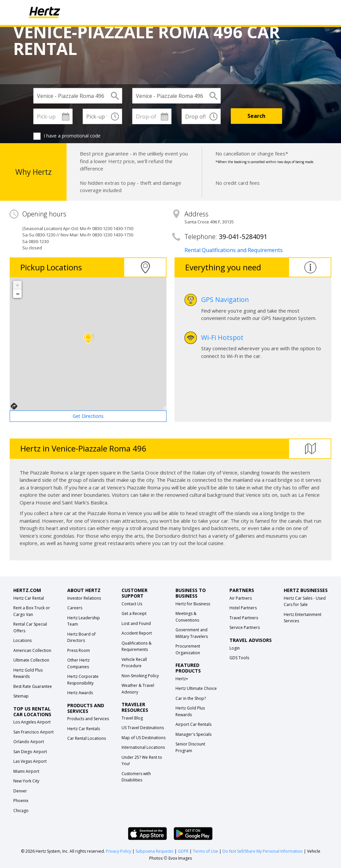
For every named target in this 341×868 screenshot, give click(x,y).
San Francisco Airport (33, 732)
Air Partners (241, 598)
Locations (22, 640)
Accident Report (137, 633)
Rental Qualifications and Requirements (234, 250)
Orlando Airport (29, 742)
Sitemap (21, 696)
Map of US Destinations (144, 738)
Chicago (21, 811)
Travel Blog (132, 718)
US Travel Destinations (143, 728)
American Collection (32, 650)
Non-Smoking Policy (140, 676)
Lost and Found (136, 623)
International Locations (143, 747)
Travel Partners (244, 618)
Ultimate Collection (31, 660)
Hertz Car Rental (29, 598)
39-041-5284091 (243, 237)
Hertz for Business (193, 604)
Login (235, 648)
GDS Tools (239, 658)
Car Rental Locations (87, 738)
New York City (26, 781)
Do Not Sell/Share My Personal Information (263, 851)
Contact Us (132, 604)
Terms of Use (205, 851)
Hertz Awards (80, 693)
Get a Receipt (134, 613)
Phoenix (21, 801)
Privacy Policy (119, 851)
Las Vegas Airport (30, 761)
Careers (75, 608)
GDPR (183, 851)
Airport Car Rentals (193, 724)
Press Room (79, 650)
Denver (20, 791)
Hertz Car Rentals (84, 729)
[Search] (256, 116)
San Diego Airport (30, 752)
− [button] (18, 294)
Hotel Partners (243, 608)
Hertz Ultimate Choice (196, 688)
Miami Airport (26, 771)
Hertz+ (182, 679)
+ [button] (17, 285)
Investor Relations (84, 598)
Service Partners (245, 627)
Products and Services (88, 719)
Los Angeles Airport (32, 722)
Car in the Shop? (191, 698)
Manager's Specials (193, 734)
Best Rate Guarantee (33, 686)
